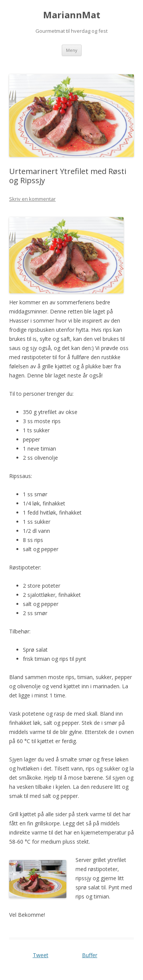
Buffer (90, 955)
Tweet (41, 955)
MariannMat (72, 15)
